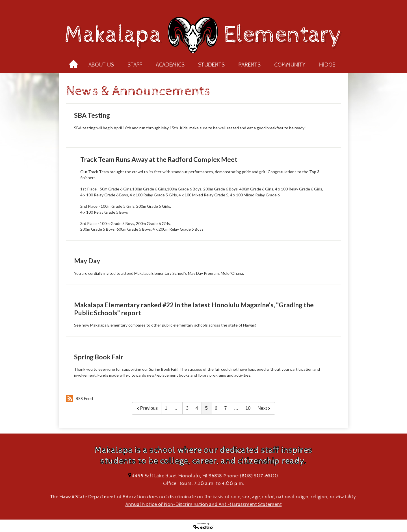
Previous (147, 408)
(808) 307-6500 (259, 476)
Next (264, 408)
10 (248, 408)
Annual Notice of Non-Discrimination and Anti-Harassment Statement (204, 504)
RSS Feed (79, 398)
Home (73, 62)
